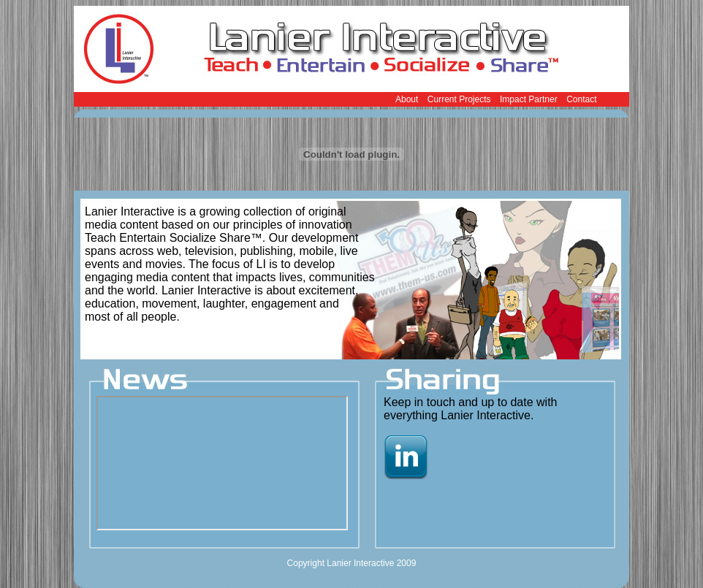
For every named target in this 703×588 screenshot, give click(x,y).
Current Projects (459, 99)
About (407, 99)
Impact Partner (529, 99)
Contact (581, 99)
